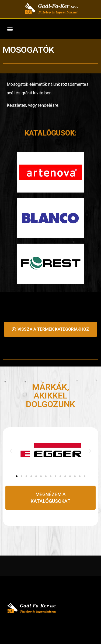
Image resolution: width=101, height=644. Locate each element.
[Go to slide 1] (17, 476)
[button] (10, 29)
